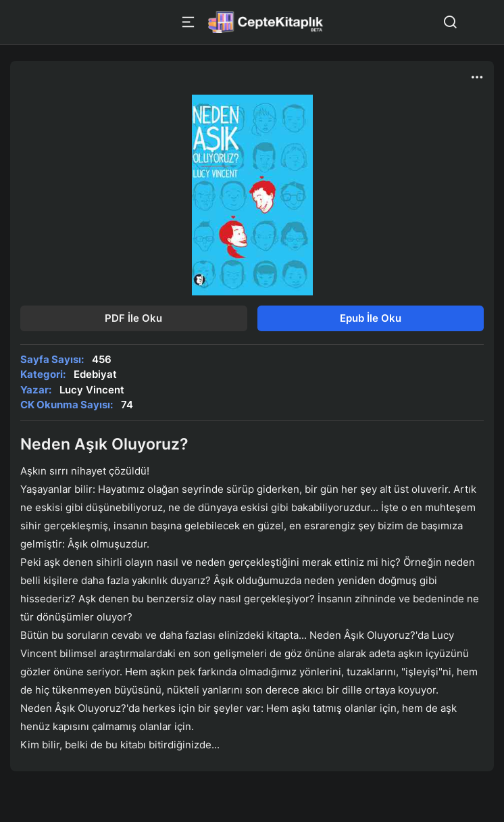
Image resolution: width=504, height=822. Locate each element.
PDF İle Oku (133, 318)
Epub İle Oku (371, 318)
